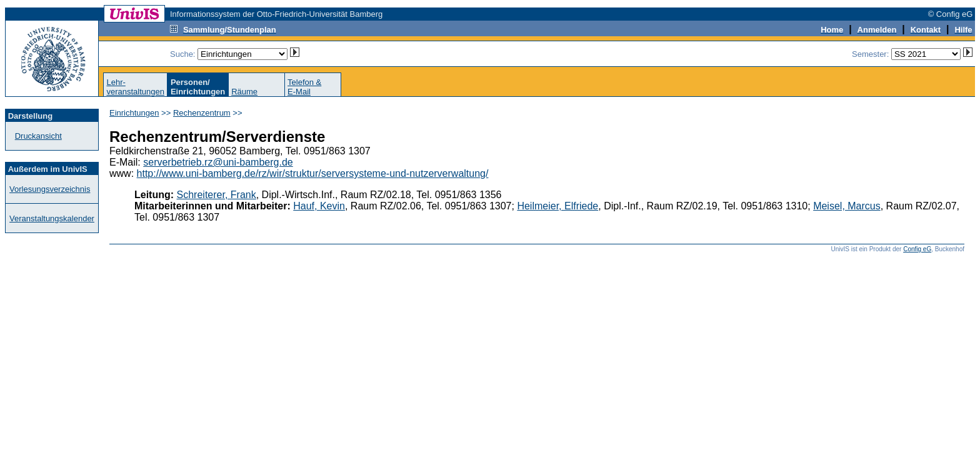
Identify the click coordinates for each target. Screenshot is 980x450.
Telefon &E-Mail (304, 87)
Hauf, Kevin (319, 206)
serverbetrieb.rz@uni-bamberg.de (218, 162)
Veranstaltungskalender (52, 218)
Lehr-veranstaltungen (135, 87)
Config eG (917, 249)
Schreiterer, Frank (217, 195)
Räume (244, 92)
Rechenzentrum (202, 113)
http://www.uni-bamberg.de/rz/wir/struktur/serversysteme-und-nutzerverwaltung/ (313, 173)
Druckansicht (38, 136)
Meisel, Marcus (847, 206)
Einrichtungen (134, 113)
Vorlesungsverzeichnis (50, 189)
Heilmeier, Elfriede (557, 206)
